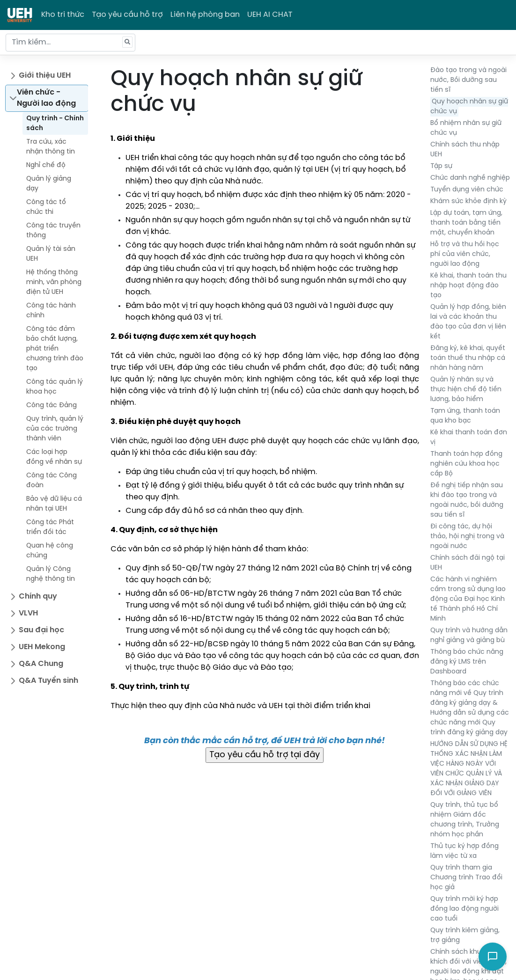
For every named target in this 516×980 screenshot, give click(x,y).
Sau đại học (41, 630)
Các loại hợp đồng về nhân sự (54, 457)
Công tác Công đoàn (52, 481)
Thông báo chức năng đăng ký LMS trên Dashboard (467, 662)
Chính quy (38, 596)
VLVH (28, 613)
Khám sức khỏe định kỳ (468, 201)
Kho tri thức (63, 15)
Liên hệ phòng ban (205, 15)
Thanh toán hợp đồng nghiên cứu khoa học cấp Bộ (466, 464)
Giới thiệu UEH (45, 76)
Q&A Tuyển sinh (48, 681)
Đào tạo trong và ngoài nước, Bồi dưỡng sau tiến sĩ (468, 80)
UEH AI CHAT (270, 15)
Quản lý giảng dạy (49, 184)
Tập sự (441, 166)
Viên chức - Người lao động (46, 98)
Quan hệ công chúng (50, 551)
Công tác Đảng (52, 406)
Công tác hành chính (51, 311)
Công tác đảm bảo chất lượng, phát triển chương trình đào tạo (55, 349)
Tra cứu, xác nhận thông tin (51, 147)
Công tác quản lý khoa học (55, 387)
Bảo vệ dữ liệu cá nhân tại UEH (54, 504)
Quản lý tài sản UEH (51, 254)
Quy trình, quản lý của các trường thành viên (55, 429)
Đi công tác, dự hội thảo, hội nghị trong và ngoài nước (467, 537)
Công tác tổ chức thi (46, 207)
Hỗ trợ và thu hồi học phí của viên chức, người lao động (465, 254)
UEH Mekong (42, 647)
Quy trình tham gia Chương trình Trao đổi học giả (466, 878)
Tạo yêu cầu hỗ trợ (127, 15)
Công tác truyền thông (53, 231)
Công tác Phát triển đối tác (50, 527)
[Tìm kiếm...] (70, 43)
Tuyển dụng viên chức (467, 190)
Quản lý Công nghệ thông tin (51, 574)
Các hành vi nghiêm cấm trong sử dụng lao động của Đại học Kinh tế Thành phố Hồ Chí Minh (468, 599)
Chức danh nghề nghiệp (470, 178)
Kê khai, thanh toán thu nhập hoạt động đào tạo (468, 286)
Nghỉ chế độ (46, 165)
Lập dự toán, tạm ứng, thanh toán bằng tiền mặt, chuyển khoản (466, 223)
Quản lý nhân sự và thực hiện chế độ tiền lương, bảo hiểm (466, 390)
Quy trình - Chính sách (55, 124)
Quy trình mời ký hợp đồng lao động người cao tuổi (464, 909)
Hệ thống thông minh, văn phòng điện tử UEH (54, 282)
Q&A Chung (41, 664)
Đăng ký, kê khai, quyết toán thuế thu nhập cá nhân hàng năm (468, 358)
